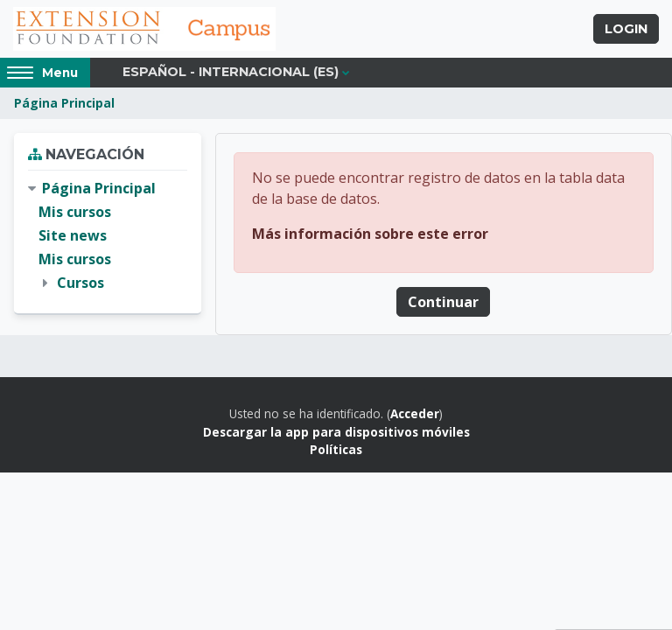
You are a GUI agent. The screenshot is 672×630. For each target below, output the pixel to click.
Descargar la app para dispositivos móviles (336, 432)
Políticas (336, 449)
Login (626, 29)
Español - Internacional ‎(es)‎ (231, 72)
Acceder (415, 413)
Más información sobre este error (370, 234)
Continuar (443, 302)
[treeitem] (108, 236)
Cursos (80, 283)
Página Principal (64, 103)
